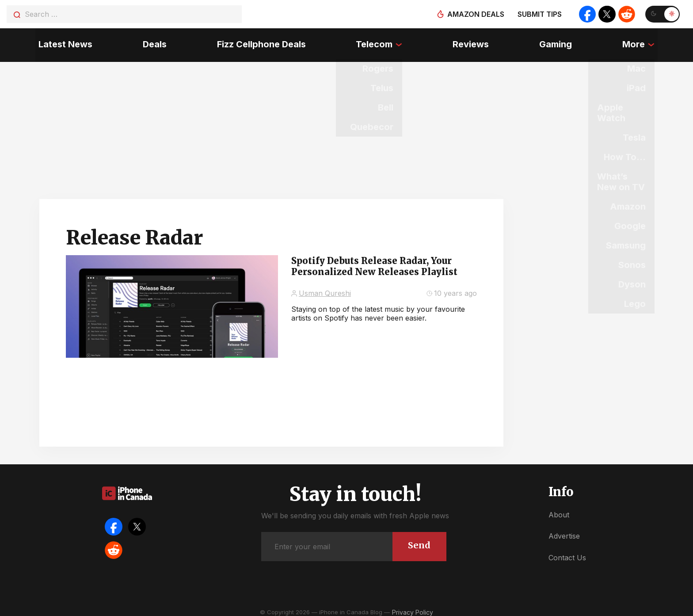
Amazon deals (474, 14)
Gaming (558, 42)
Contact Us (567, 552)
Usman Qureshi (325, 288)
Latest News (62, 42)
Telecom (374, 42)
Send (419, 540)
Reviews (472, 42)
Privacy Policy (413, 607)
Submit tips (537, 14)
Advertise (564, 531)
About (559, 509)
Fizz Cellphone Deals (260, 42)
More (637, 42)
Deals (152, 42)
